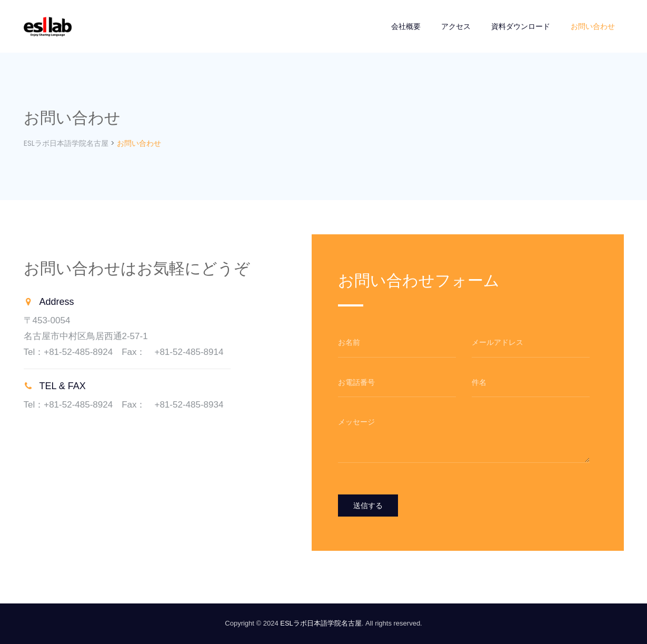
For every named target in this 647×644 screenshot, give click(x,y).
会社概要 (406, 26)
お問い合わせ (593, 26)
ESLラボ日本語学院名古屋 (321, 623)
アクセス (456, 26)
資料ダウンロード (521, 26)
